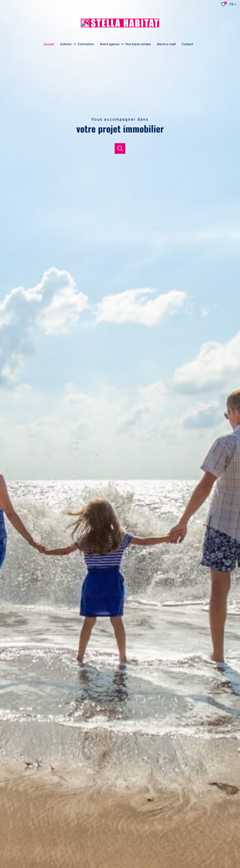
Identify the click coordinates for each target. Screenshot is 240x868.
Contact (187, 44)
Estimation (86, 44)
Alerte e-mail (166, 44)
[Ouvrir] (120, 149)
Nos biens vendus (138, 44)
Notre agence (110, 44)
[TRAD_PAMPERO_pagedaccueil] (120, 26)
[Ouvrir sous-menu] (75, 44)
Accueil (49, 44)
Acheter (66, 44)
